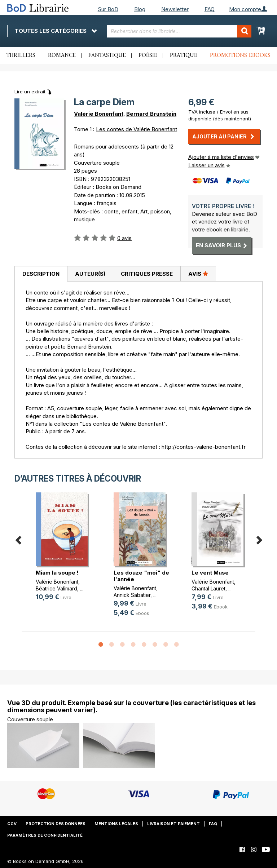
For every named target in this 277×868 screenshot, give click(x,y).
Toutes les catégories (56, 31)
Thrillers (21, 56)
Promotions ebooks (240, 56)
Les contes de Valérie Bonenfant (137, 129)
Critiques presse (147, 274)
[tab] (41, 274)
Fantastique (107, 56)
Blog (140, 9)
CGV (12, 824)
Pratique (184, 56)
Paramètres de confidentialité (45, 835)
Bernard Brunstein (151, 114)
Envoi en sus (234, 112)
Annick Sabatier (132, 595)
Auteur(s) (90, 274)
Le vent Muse (210, 573)
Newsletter (175, 9)
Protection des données (56, 824)
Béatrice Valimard (56, 588)
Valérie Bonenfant (99, 114)
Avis (198, 274)
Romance (62, 56)
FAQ (210, 9)
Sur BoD (108, 9)
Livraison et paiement (173, 824)
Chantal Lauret (208, 588)
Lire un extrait (30, 92)
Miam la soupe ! (57, 573)
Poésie (148, 56)
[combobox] (179, 31)
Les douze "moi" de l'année (141, 576)
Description (41, 274)
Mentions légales (116, 824)
